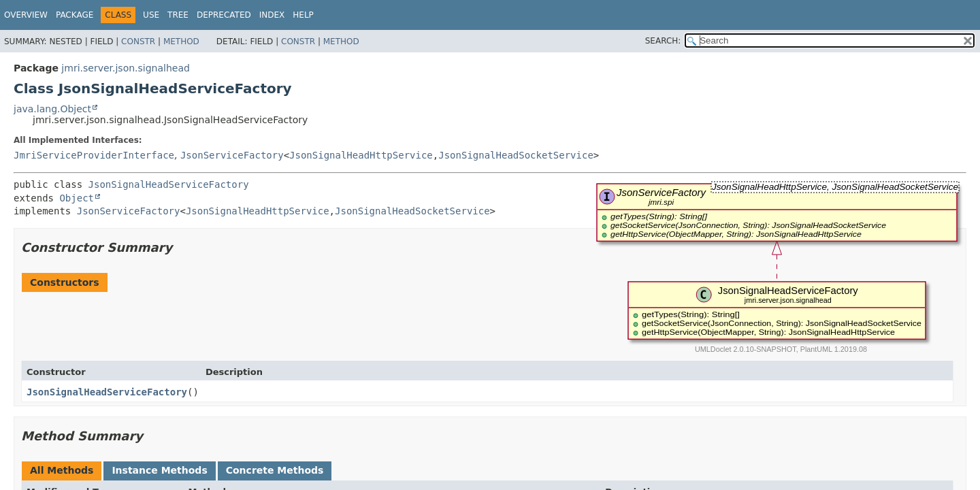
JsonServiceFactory (232, 155)
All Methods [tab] (62, 470)
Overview (26, 15)
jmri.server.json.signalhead (126, 68)
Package (75, 15)
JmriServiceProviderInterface (94, 155)
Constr (138, 42)
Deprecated (224, 15)
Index (272, 15)
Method (181, 42)
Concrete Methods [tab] (275, 470)
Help (303, 15)
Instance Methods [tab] (159, 470)
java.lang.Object (52, 109)
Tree (178, 15)
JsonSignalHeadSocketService (516, 155)
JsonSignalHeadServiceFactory (169, 184)
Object (77, 198)
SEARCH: (663, 41)
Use (151, 15)
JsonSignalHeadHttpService (361, 155)
